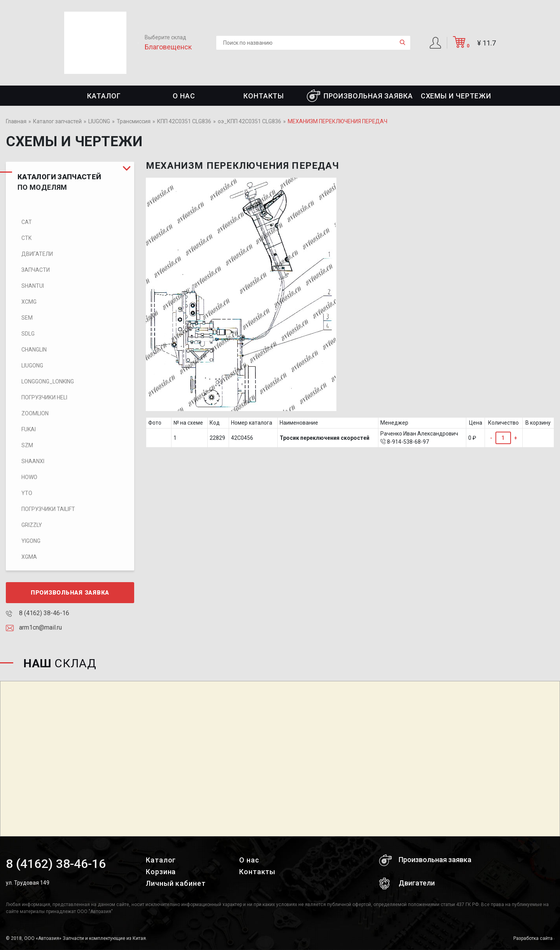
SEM (27, 318)
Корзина (161, 872)
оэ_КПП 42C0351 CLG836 (249, 121)
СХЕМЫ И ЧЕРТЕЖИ (456, 96)
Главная (16, 121)
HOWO (29, 477)
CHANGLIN (34, 350)
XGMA (29, 557)
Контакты (264, 96)
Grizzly (32, 525)
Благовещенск (168, 47)
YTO (27, 493)
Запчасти (36, 270)
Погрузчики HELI (44, 397)
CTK (26, 238)
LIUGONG (99, 121)
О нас (184, 96)
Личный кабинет (176, 883)
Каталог (104, 96)
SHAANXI (33, 461)
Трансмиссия (134, 121)
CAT (27, 222)
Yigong (31, 541)
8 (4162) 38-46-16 (38, 613)
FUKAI (29, 429)
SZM (27, 445)
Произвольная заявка (360, 96)
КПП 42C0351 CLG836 (184, 121)
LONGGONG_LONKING (48, 381)
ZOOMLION (35, 413)
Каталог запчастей (57, 121)
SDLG (28, 334)
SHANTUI (33, 286)
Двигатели (37, 254)
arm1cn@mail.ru (34, 627)
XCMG (29, 302)
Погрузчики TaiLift (48, 509)
